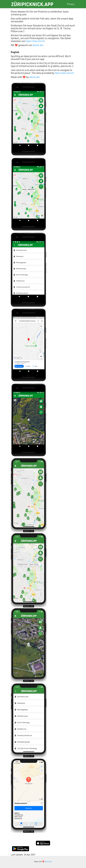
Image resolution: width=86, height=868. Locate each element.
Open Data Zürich (35, 41)
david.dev (38, 45)
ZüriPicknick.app (32, 4)
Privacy (71, 4)
